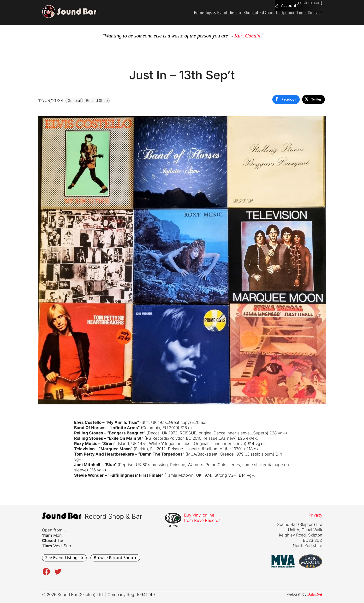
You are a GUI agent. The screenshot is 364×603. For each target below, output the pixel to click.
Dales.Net (315, 594)
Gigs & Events (196, 12)
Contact (313, 12)
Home (174, 12)
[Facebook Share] (286, 99)
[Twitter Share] (313, 99)
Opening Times (288, 12)
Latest (245, 12)
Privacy (315, 515)
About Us (263, 12)
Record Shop (224, 12)
